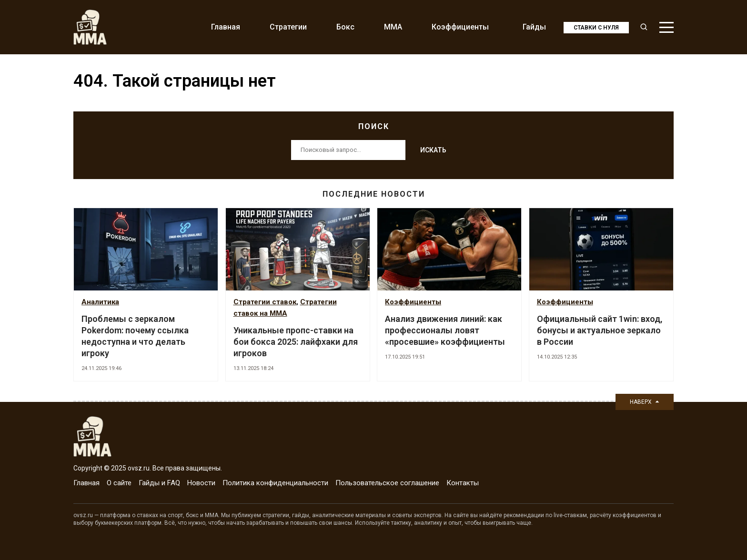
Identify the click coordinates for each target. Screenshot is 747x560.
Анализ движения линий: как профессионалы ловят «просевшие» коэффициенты (445, 330)
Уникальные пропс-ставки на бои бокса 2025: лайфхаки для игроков (296, 342)
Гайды (534, 27)
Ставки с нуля (596, 28)
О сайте (119, 483)
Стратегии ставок (265, 302)
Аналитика (100, 302)
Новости (201, 483)
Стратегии (288, 27)
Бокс (345, 27)
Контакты (463, 483)
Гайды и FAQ (159, 483)
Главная (226, 27)
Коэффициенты (460, 27)
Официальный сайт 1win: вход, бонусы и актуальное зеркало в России (600, 330)
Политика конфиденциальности (275, 483)
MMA (393, 27)
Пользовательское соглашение (387, 483)
